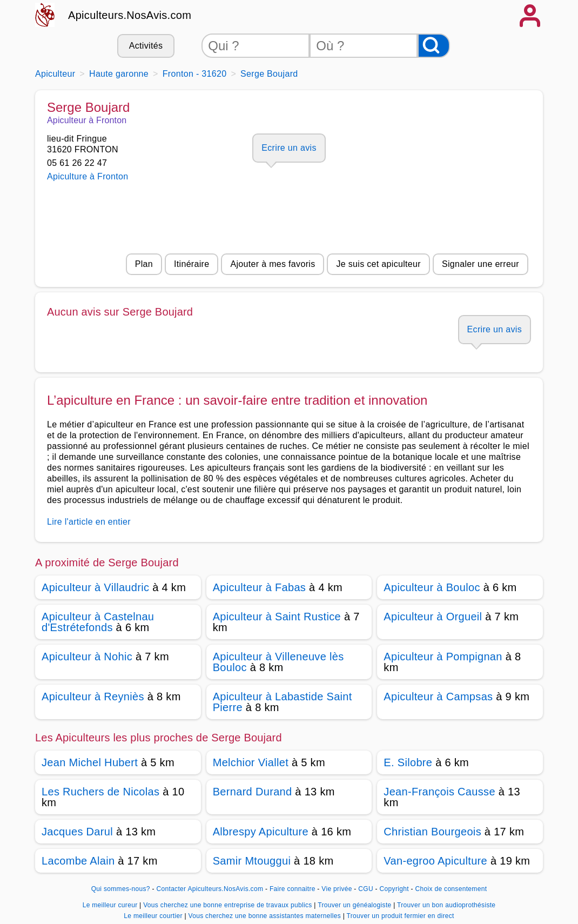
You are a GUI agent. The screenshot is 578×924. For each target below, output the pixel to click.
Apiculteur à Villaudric (95, 587)
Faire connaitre (293, 889)
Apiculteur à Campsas (438, 697)
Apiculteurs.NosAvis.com (130, 15)
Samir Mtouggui (252, 861)
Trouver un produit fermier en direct (401, 916)
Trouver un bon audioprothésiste (446, 905)
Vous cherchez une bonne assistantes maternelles (265, 916)
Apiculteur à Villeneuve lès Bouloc (278, 662)
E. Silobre (408, 762)
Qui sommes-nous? (121, 889)
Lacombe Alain (78, 861)
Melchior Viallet (251, 762)
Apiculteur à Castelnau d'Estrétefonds (98, 622)
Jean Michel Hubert (90, 762)
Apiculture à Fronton (88, 176)
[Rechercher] (434, 46)
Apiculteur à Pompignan (443, 657)
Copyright (395, 889)
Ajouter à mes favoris (273, 264)
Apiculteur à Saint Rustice (277, 617)
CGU (366, 889)
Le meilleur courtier (154, 916)
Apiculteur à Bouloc (432, 587)
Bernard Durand (253, 792)
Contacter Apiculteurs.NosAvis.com (210, 889)
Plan (144, 264)
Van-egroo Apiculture (435, 861)
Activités (146, 46)
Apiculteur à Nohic (87, 657)
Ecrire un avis (289, 148)
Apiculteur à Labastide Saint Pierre (283, 702)
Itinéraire (191, 264)
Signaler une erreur (480, 264)
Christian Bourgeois (432, 832)
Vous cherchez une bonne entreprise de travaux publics (228, 905)
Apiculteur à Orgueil (433, 617)
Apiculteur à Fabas (260, 587)
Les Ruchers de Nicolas (100, 792)
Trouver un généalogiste (355, 905)
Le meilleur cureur (111, 905)
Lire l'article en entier (89, 522)
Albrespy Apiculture (261, 832)
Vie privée (337, 889)
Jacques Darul (77, 832)
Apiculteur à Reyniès (93, 697)
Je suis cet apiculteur (378, 264)
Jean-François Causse (439, 792)
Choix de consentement (451, 889)
